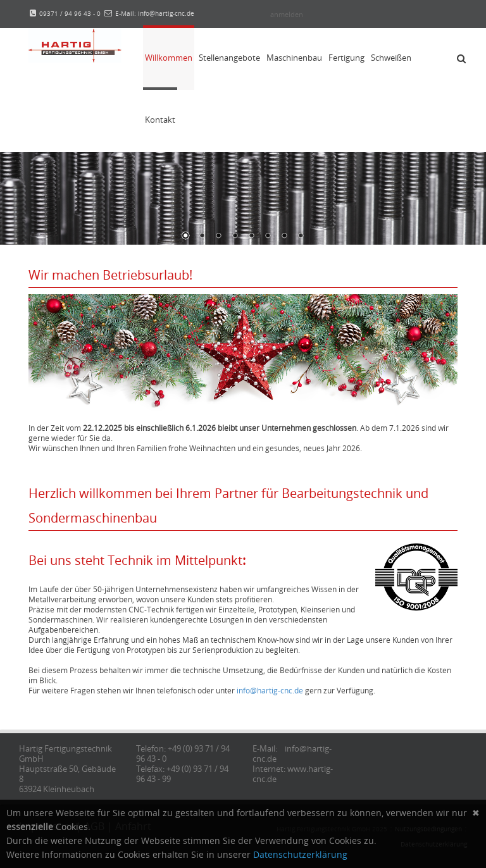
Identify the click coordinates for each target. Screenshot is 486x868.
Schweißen (391, 58)
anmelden (287, 14)
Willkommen (169, 58)
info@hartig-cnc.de (270, 690)
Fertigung (346, 58)
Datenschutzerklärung (300, 854)
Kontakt (160, 120)
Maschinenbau (294, 58)
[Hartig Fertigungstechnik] (75, 45)
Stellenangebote (229, 58)
